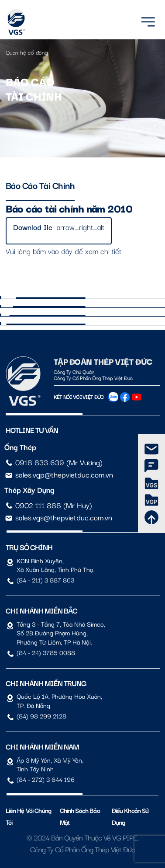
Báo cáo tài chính (40, 185)
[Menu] (148, 20)
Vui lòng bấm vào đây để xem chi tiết (64, 251)
